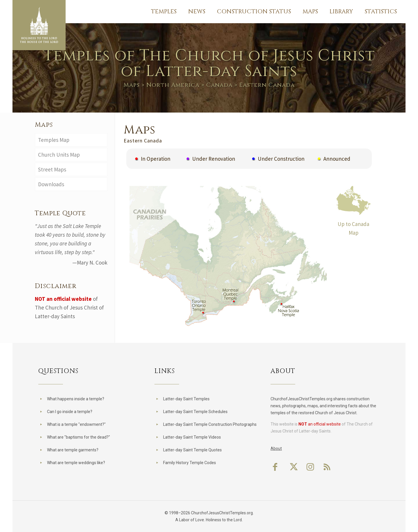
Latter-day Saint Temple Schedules (195, 412)
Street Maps (52, 169)
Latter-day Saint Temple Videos (192, 437)
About (276, 448)
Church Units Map (59, 155)
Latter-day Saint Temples (186, 399)
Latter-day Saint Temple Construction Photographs (210, 424)
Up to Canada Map (354, 224)
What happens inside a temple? (76, 399)
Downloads (51, 184)
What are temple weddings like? (76, 463)
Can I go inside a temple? (70, 412)
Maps (131, 85)
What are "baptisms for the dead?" (79, 437)
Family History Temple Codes (190, 463)
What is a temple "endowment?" (76, 424)
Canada (219, 85)
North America (173, 85)
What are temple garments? (73, 450)
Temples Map (54, 140)
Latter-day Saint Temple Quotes (192, 450)
